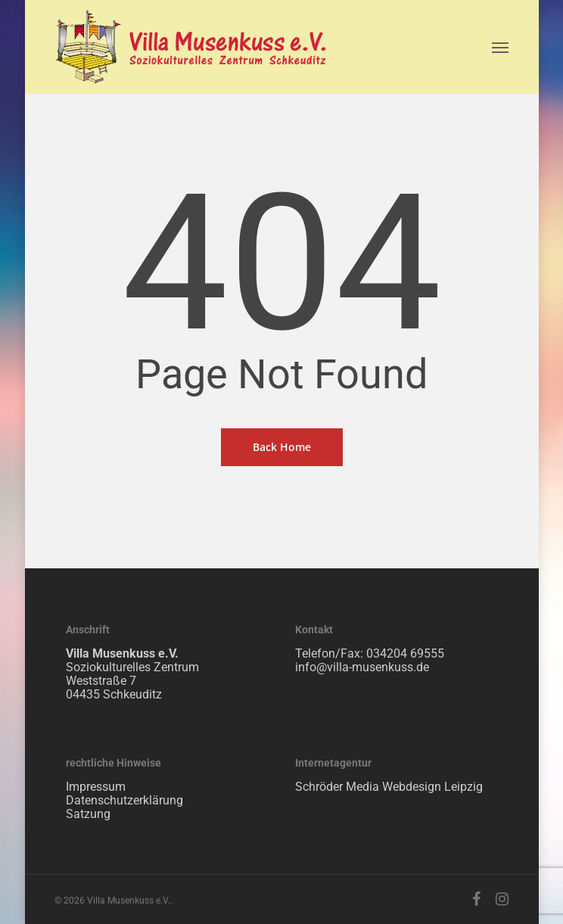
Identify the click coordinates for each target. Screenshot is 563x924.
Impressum (96, 787)
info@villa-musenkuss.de (362, 667)
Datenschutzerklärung (124, 800)
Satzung (88, 814)
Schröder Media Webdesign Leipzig (389, 787)
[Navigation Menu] (500, 47)
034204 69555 (405, 653)
